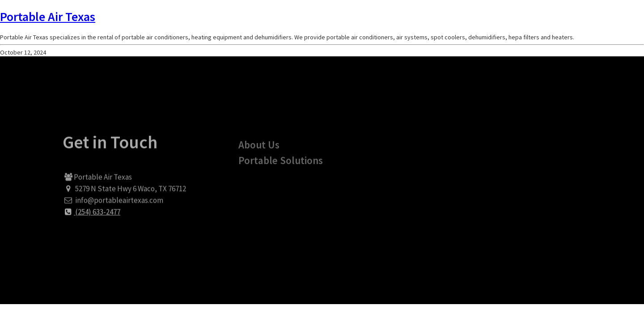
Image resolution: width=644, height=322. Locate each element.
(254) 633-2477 (91, 216)
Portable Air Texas (48, 17)
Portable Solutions (281, 167)
